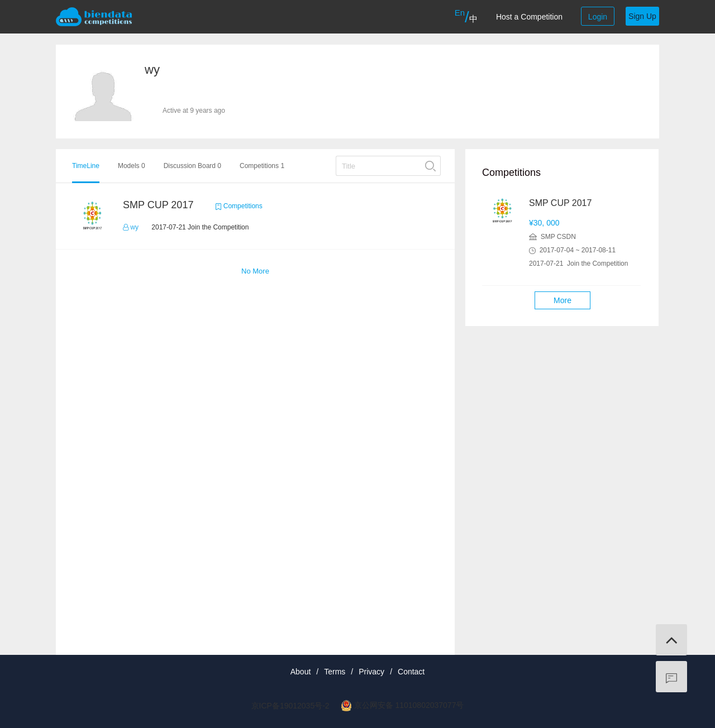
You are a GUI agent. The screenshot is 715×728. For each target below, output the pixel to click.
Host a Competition (529, 17)
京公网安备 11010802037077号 (409, 705)
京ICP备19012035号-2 (290, 706)
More (563, 300)
